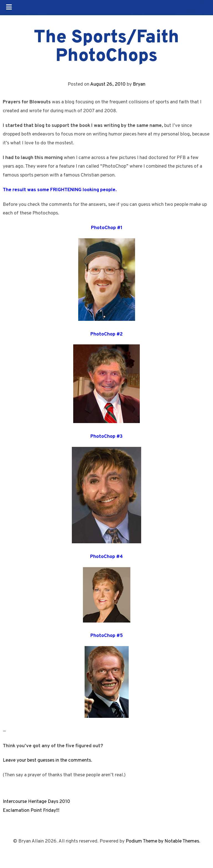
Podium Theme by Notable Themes (162, 841)
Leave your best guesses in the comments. (47, 760)
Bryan (139, 84)
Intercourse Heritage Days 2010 (36, 802)
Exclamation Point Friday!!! (31, 811)
